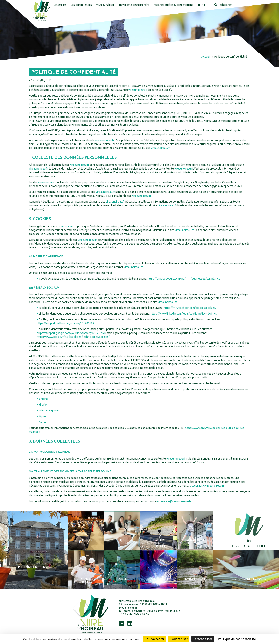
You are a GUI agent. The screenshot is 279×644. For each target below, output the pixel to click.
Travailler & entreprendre (135, 5)
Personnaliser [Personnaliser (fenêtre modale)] (203, 639)
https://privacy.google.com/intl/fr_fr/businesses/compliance (184, 279)
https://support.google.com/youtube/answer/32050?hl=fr (72, 333)
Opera (43, 416)
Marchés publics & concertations (175, 5)
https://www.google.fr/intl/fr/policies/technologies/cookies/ (73, 337)
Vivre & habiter (106, 5)
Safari (42, 422)
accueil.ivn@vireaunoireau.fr (207, 486)
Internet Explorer (49, 410)
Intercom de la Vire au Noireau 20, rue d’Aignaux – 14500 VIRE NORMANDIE (143, 603)
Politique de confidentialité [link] (237, 639)
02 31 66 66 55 (128, 608)
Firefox (43, 405)
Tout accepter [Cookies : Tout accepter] (155, 639)
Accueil (206, 57)
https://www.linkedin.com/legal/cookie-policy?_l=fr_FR (183, 314)
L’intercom (61, 5)
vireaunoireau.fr (138, 90)
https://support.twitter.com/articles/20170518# (66, 323)
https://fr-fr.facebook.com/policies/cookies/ (190, 308)
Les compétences (82, 5)
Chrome (44, 399)
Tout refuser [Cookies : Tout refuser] (179, 639)
